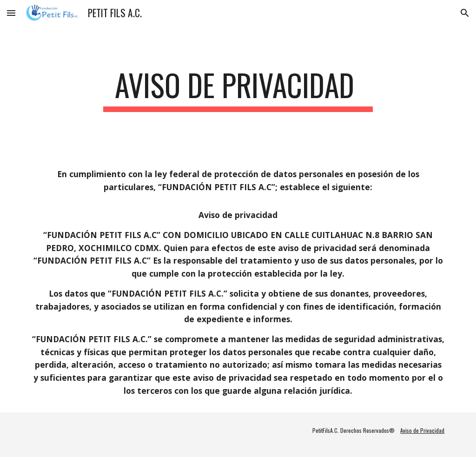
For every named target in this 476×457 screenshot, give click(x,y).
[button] (11, 13)
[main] (238, 89)
